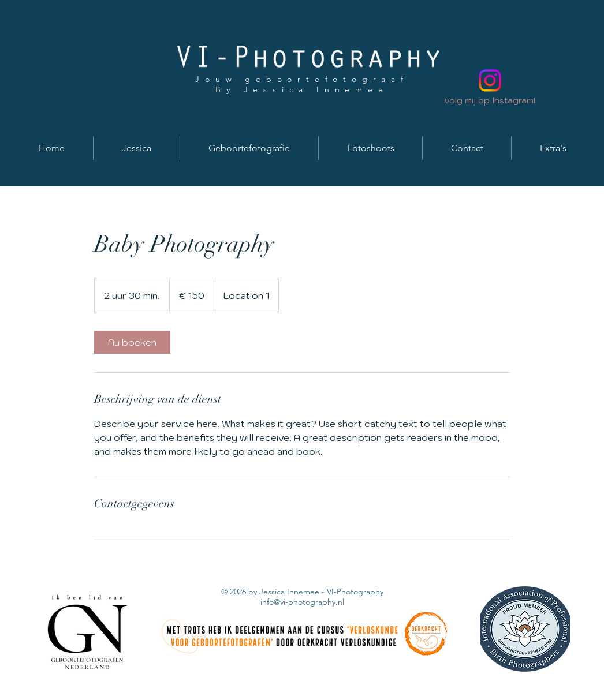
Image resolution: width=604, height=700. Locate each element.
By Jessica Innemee (302, 89)
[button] (137, 148)
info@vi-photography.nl (302, 602)
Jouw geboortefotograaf (302, 79)
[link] (132, 342)
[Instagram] (490, 81)
